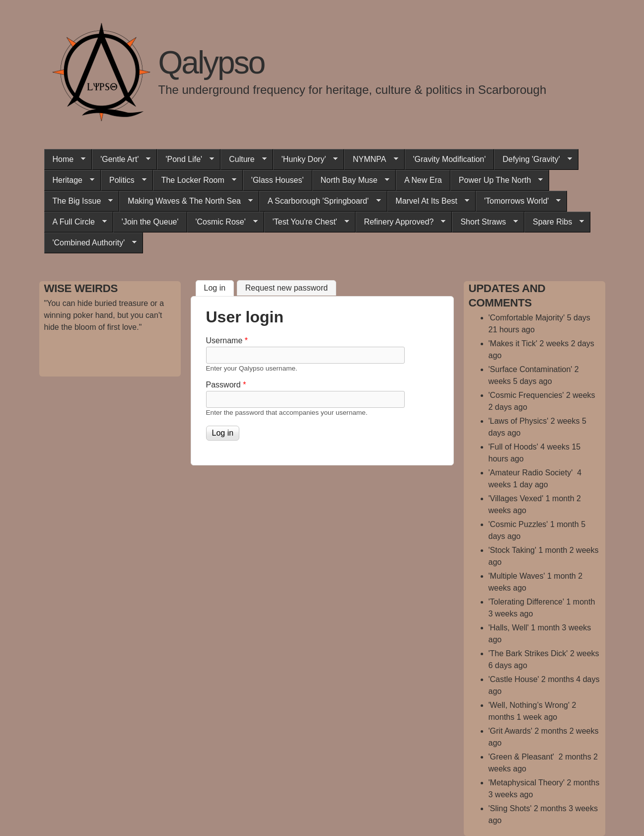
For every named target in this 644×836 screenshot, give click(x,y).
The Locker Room (195, 180)
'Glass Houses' (278, 180)
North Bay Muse (351, 180)
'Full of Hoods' (513, 447)
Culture (244, 159)
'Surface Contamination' (531, 369)
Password (226, 385)
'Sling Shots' (510, 808)
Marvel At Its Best (428, 201)
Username (227, 341)
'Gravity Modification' (450, 159)
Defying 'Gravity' (533, 159)
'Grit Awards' (511, 731)
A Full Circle (75, 222)
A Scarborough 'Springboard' (320, 201)
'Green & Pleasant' (523, 757)
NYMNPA (371, 159)
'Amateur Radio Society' (532, 473)
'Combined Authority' (91, 243)
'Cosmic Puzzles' (518, 524)
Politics (124, 180)
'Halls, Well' (509, 628)
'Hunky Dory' (306, 159)
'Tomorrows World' (518, 201)
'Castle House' (514, 679)
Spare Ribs (554, 222)
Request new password (286, 288)
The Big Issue (79, 201)
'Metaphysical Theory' (527, 783)
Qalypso (212, 63)
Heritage (69, 180)
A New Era (423, 180)
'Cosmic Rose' (222, 222)
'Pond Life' (185, 159)
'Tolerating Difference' (527, 602)
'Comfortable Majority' (527, 318)
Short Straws (485, 222)
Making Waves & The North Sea (186, 201)
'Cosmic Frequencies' (526, 395)
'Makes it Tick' (513, 343)
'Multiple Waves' (517, 576)
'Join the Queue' (150, 222)
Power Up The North (497, 180)
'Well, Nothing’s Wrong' (529, 705)
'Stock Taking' (513, 550)
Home (65, 159)
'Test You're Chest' (307, 222)
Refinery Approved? (401, 222)
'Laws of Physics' (519, 421)
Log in (219, 287)
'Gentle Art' (121, 159)
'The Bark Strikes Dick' (528, 653)
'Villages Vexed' (516, 498)
